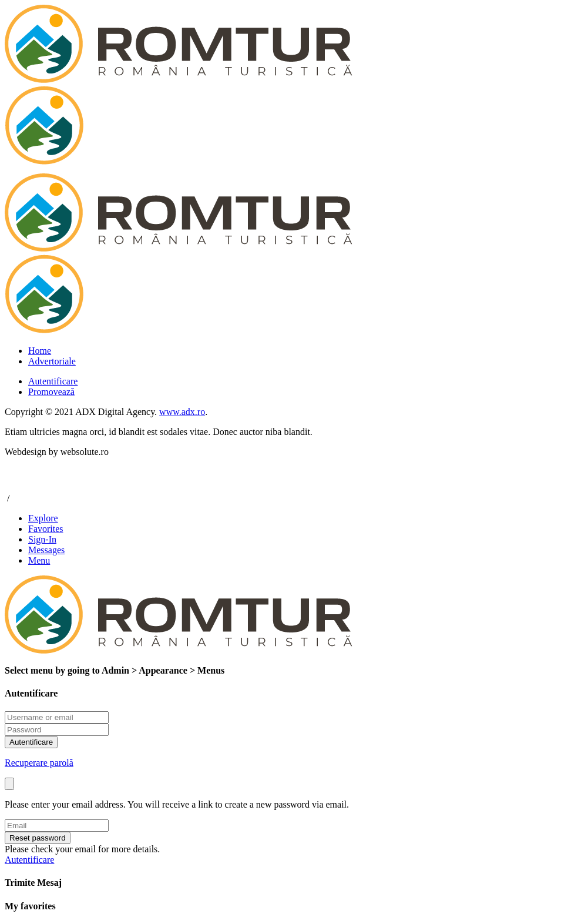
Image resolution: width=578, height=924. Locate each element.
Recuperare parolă (39, 763)
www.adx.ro (182, 412)
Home (40, 351)
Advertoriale (52, 361)
